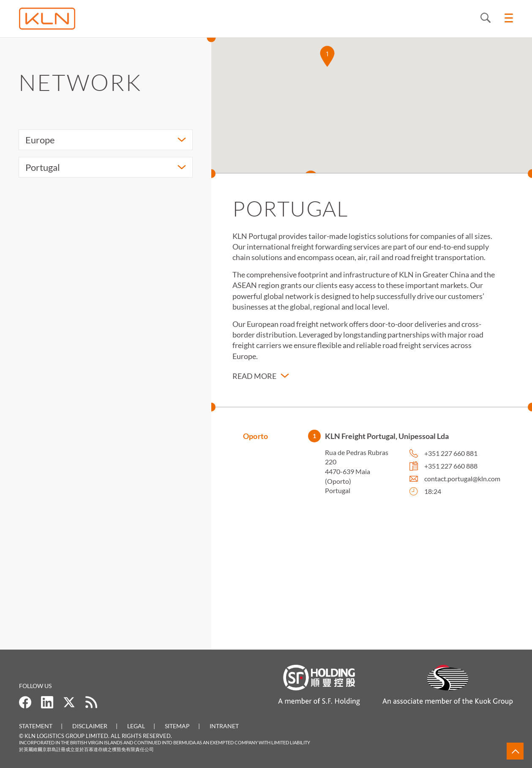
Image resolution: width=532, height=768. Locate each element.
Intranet (224, 726)
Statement (36, 726)
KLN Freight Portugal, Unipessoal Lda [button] (387, 439)
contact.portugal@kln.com (462, 481)
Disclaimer (90, 726)
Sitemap (177, 726)
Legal (136, 726)
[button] (327, 56)
